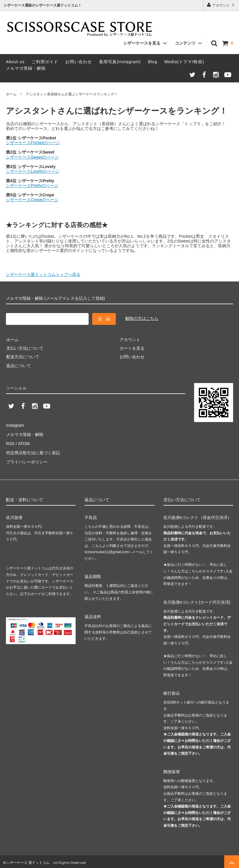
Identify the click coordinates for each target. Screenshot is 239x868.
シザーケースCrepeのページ (32, 200)
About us (15, 62)
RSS (10, 442)
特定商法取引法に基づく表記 (33, 451)
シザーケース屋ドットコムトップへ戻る (43, 274)
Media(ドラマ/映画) (184, 62)
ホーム (11, 94)
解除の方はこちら (142, 318)
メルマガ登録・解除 (26, 68)
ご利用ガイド (45, 62)
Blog (153, 62)
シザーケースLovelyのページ (32, 171)
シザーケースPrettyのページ (32, 185)
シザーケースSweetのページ (32, 157)
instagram (15, 425)
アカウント (221, 5)
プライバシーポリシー (27, 460)
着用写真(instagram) (120, 62)
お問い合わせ (79, 62)
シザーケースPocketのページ (33, 143)
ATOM (23, 442)
